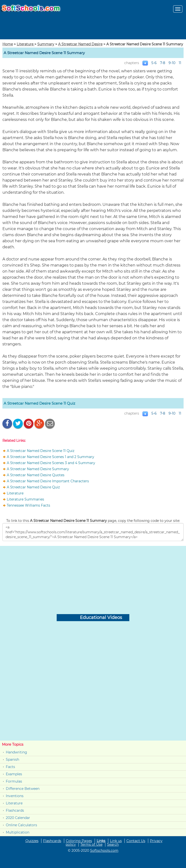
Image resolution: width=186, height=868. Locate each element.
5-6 (154, 63)
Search (113, 844)
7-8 (163, 63)
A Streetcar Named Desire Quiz (33, 487)
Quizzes (32, 841)
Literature (26, 44)
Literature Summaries (25, 499)
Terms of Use (91, 844)
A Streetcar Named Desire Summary (38, 469)
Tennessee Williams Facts (28, 505)
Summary (46, 44)
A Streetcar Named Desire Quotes (36, 475)
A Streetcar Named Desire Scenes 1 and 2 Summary (50, 457)
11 (180, 63)
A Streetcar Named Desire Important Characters (48, 481)
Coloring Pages (79, 841)
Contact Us (136, 841)
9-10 (172, 63)
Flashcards (15, 810)
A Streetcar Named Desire (80, 44)
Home (8, 44)
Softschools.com (104, 851)
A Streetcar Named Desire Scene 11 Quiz (39, 403)
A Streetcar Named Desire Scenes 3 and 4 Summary (51, 463)
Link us (116, 841)
